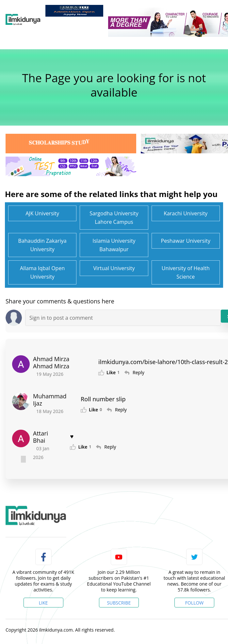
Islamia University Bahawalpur (114, 245)
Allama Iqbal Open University (42, 272)
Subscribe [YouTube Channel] (119, 603)
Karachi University (186, 213)
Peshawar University (186, 241)
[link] (74, 11)
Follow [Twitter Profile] (195, 603)
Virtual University (114, 268)
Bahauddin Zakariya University (42, 245)
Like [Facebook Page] (43, 603)
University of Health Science (186, 272)
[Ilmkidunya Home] (23, 20)
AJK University (42, 213)
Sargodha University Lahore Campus (114, 218)
